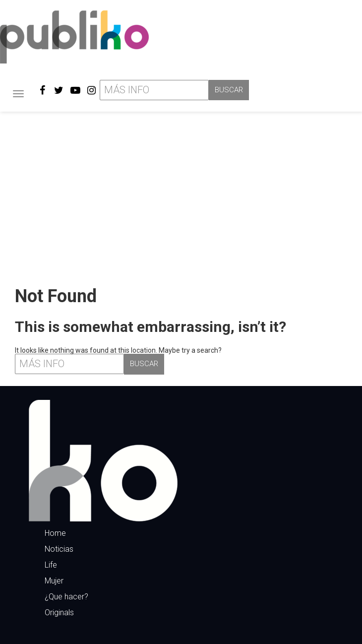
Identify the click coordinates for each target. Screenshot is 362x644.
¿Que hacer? (66, 597)
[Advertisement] (181, 195)
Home (55, 533)
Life (51, 565)
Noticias (59, 549)
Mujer (54, 581)
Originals (59, 612)
